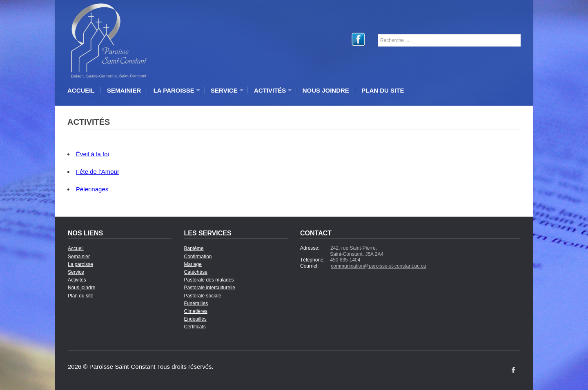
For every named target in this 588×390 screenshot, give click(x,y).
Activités (271, 90)
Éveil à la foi (92, 154)
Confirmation (198, 257)
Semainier (124, 90)
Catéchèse (196, 272)
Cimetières (196, 311)
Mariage (193, 264)
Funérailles (196, 304)
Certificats (195, 327)
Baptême (194, 248)
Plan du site (383, 90)
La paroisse (175, 90)
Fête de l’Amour (98, 172)
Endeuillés (195, 319)
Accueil (81, 90)
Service (225, 90)
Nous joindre (326, 90)
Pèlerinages (92, 189)
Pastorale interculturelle (210, 288)
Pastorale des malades (209, 280)
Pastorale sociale (203, 296)
